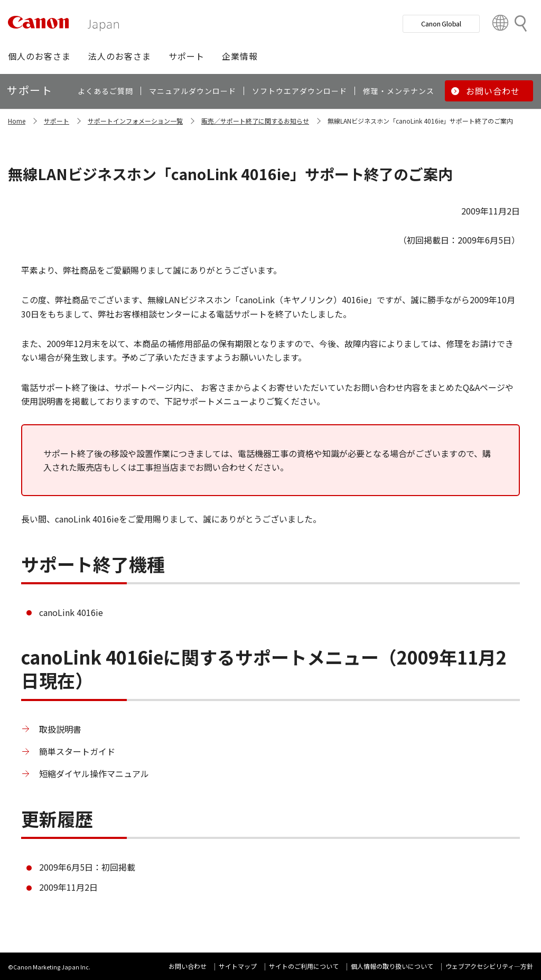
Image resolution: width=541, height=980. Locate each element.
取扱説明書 (60, 729)
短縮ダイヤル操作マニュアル (94, 773)
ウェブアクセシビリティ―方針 (489, 966)
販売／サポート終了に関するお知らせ (255, 121)
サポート (57, 121)
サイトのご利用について (304, 966)
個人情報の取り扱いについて (392, 966)
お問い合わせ (188, 966)
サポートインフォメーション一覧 (135, 121)
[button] (39, 56)
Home (17, 121)
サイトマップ (238, 966)
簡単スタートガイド (77, 751)
